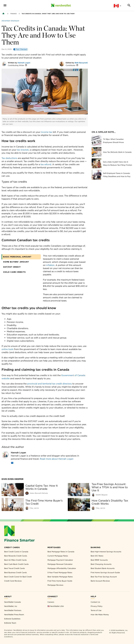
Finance (13, 14)
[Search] (129, 5)
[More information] (26, 65)
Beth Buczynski (81, 63)
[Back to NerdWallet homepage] (3, 14)
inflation (50, 265)
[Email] (12, 463)
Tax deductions (9, 158)
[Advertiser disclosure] (10, 21)
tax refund (46, 164)
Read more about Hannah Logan (57, 459)
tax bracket (23, 150)
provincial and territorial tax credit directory (49, 384)
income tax (47, 132)
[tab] (21, 257)
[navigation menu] (5, 5)
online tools (7, 349)
